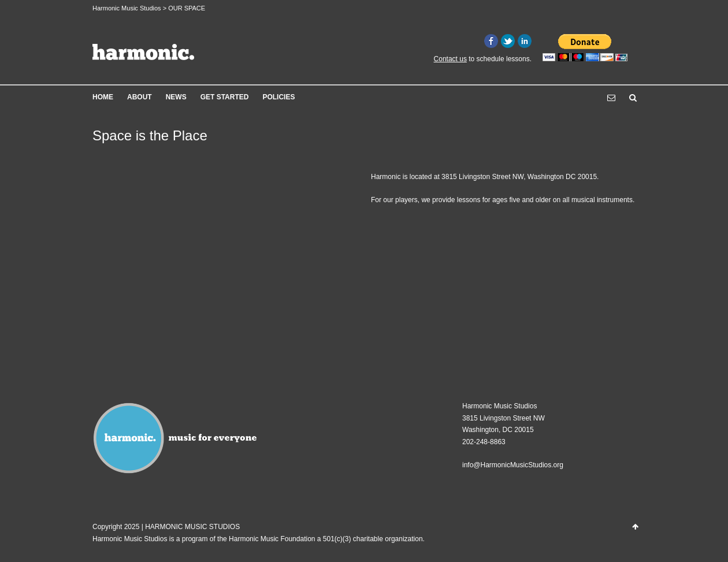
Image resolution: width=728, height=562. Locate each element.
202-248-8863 (484, 442)
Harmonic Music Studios (127, 8)
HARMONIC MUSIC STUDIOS (192, 527)
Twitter (508, 41)
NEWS (176, 97)
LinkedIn (525, 41)
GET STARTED (225, 97)
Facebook (491, 41)
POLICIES (278, 97)
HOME (103, 97)
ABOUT (140, 97)
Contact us (450, 59)
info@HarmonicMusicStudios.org (513, 465)
